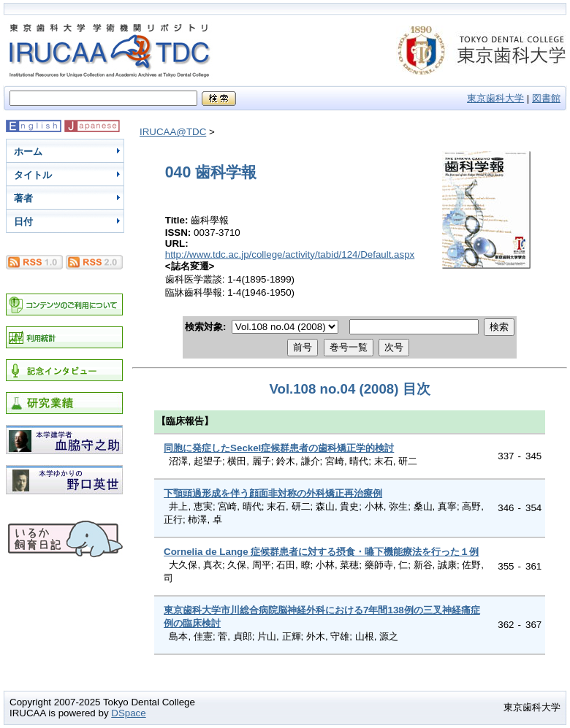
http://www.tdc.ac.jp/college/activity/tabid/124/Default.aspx (290, 254)
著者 (23, 198)
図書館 (546, 98)
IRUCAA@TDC (173, 132)
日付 (23, 222)
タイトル (33, 175)
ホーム (28, 152)
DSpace (128, 713)
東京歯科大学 (495, 98)
